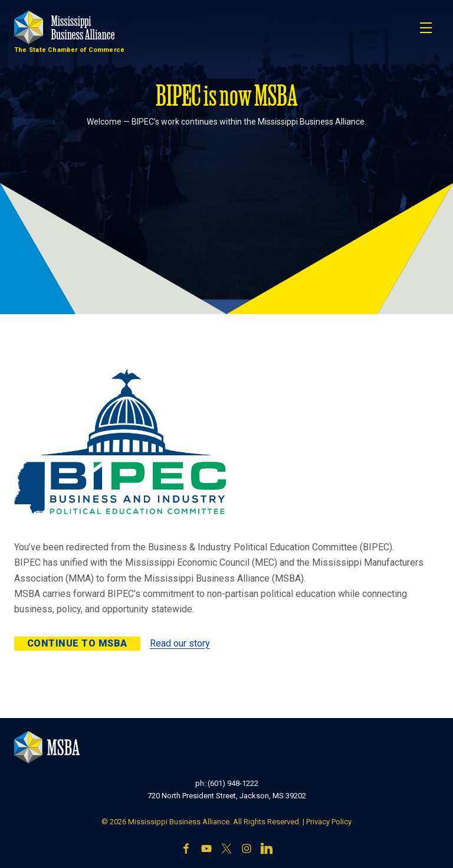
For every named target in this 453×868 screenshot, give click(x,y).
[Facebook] (186, 849)
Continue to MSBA (77, 643)
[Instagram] (247, 849)
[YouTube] (206, 849)
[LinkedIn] (267, 849)
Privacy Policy (329, 822)
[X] (226, 849)
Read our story (180, 643)
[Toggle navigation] (426, 28)
